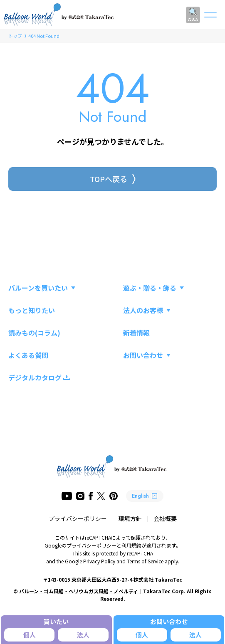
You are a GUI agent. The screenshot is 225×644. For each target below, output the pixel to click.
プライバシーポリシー (78, 518)
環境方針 (130, 518)
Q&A (193, 20)
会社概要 (165, 518)
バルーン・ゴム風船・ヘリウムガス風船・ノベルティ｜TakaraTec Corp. (102, 591)
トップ (15, 36)
